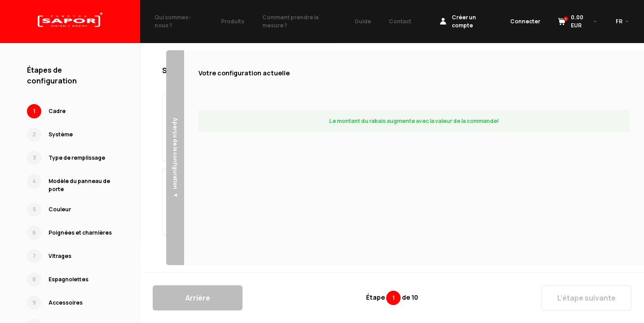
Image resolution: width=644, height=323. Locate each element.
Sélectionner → (266, 145)
